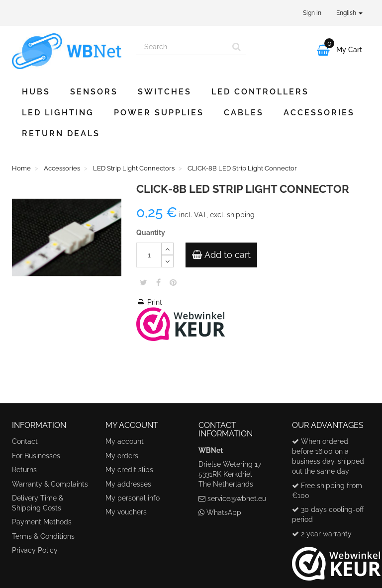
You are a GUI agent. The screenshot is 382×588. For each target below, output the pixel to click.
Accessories (319, 113)
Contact (25, 441)
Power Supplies (159, 113)
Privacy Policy (35, 550)
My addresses (128, 484)
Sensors (94, 92)
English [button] (349, 13)
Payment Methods (42, 522)
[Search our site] (182, 47)
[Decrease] (167, 261)
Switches (165, 92)
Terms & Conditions (43, 536)
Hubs (36, 92)
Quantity (151, 233)
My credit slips (129, 470)
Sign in (312, 13)
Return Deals (61, 133)
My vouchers (126, 512)
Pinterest (173, 282)
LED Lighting (58, 113)
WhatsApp (224, 512)
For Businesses (36, 456)
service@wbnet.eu (237, 499)
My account (125, 441)
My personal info (133, 498)
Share (158, 282)
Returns (24, 470)
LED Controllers (260, 92)
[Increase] (167, 249)
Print (149, 302)
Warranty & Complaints (50, 484)
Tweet (143, 282)
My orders (122, 456)
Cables (244, 113)
